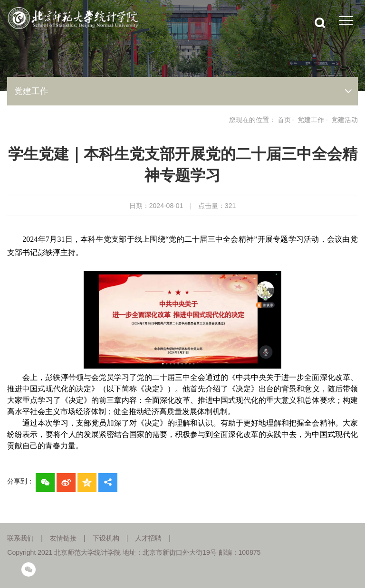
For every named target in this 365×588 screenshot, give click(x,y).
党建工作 (311, 120)
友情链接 (63, 538)
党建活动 (345, 120)
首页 (284, 120)
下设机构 (106, 538)
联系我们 (20, 538)
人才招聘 (148, 538)
